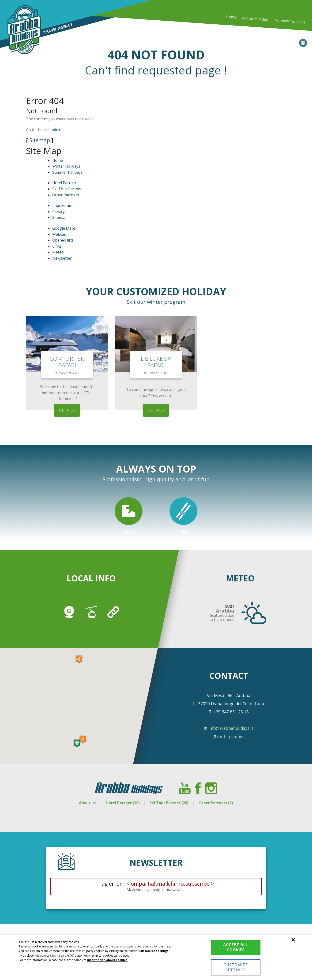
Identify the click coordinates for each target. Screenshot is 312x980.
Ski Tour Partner (67, 189)
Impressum (62, 206)
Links (57, 246)
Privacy (58, 212)
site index (52, 130)
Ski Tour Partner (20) (169, 803)
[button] (77, 743)
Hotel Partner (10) (123, 803)
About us (87, 803)
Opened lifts (63, 240)
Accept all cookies (236, 947)
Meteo (58, 252)
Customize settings (236, 967)
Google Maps (64, 228)
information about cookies (107, 960)
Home (231, 17)
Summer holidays (290, 21)
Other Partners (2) (216, 803)
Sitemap (40, 140)
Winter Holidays (66, 166)
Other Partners (66, 195)
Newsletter (62, 258)
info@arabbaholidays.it (229, 728)
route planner (229, 736)
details (67, 410)
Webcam (60, 234)
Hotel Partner (64, 183)
